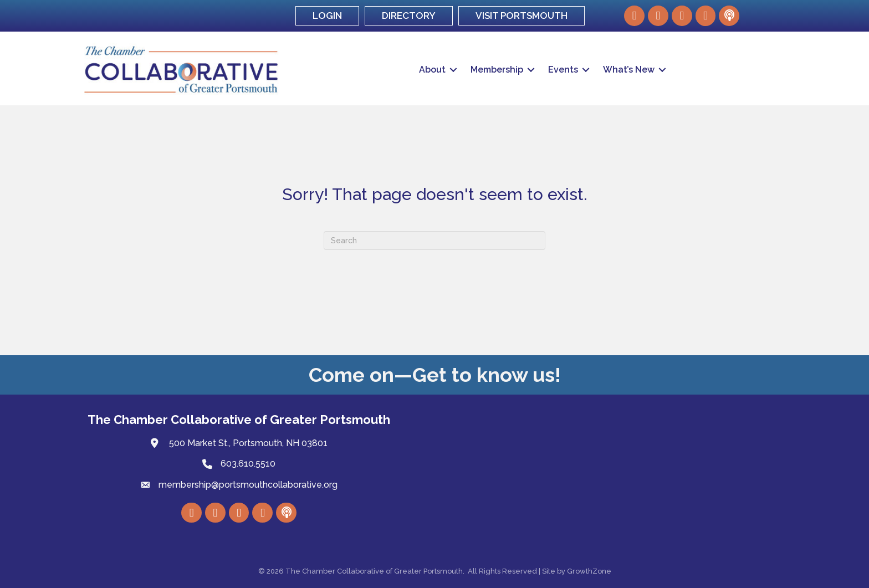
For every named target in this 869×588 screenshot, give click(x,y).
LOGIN (327, 16)
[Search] (434, 241)
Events (563, 70)
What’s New (629, 70)
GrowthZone (589, 571)
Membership (497, 70)
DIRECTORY (409, 16)
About (432, 70)
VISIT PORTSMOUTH (522, 16)
